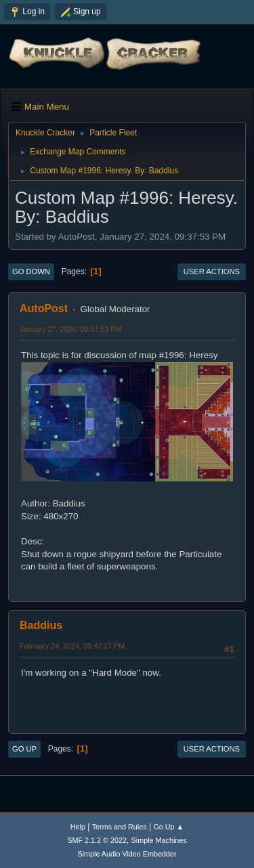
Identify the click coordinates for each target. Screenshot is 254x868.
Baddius (41, 625)
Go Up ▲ (168, 827)
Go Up (24, 749)
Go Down (31, 272)
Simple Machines (159, 840)
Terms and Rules (120, 827)
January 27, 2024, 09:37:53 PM (70, 329)
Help (78, 827)
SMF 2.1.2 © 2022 (97, 840)
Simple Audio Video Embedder (127, 854)
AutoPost (44, 308)
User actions (212, 272)
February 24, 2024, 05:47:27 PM (72, 646)
